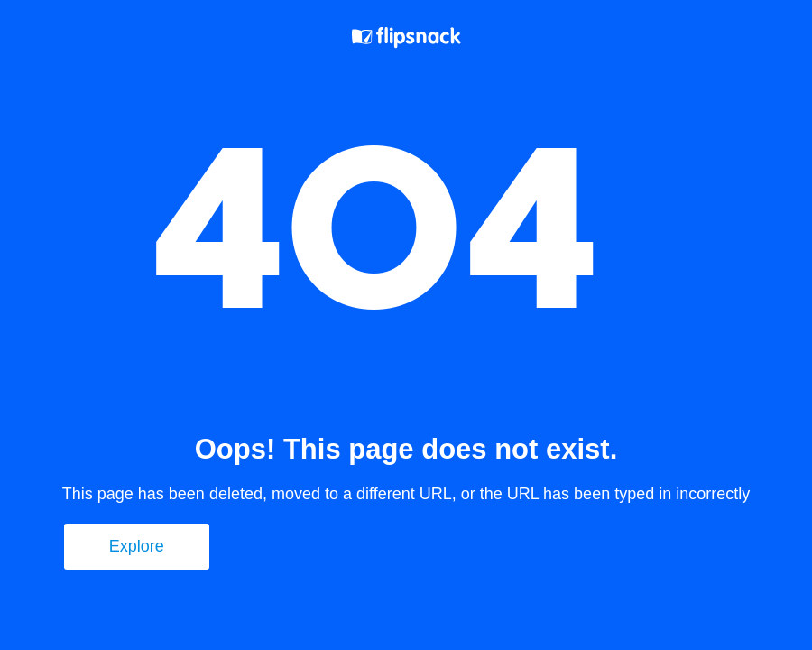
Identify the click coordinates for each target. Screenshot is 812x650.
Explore (137, 546)
